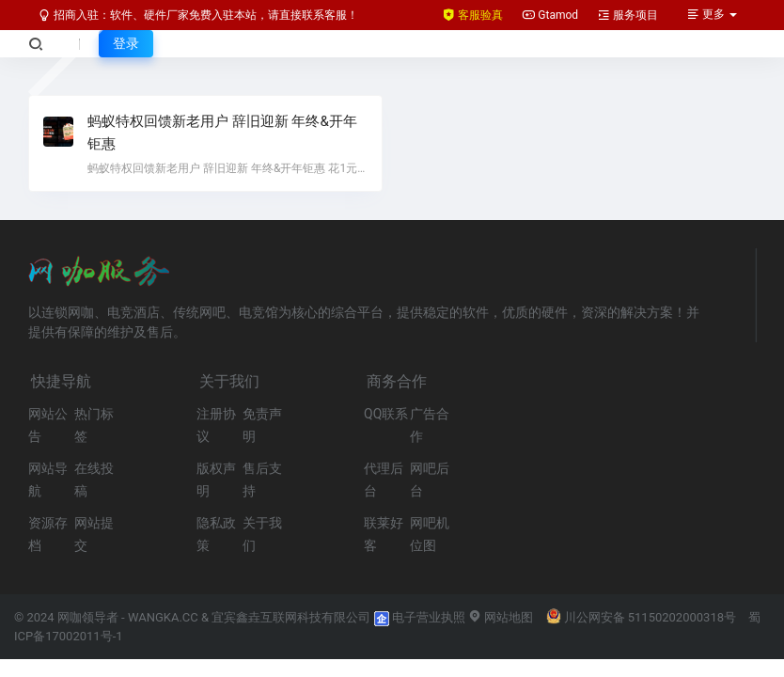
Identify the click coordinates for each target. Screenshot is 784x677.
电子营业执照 (420, 617)
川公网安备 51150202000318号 (642, 617)
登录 (126, 43)
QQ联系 (386, 414)
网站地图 (501, 617)
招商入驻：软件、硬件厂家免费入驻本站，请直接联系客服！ (198, 15)
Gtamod (550, 15)
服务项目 (627, 15)
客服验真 (472, 15)
